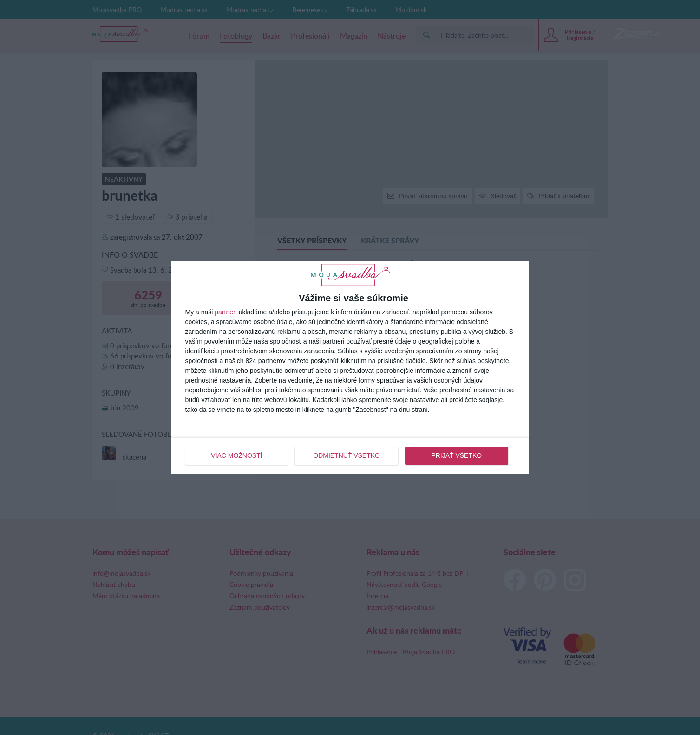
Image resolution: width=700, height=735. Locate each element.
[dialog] (350, 367)
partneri (226, 312)
